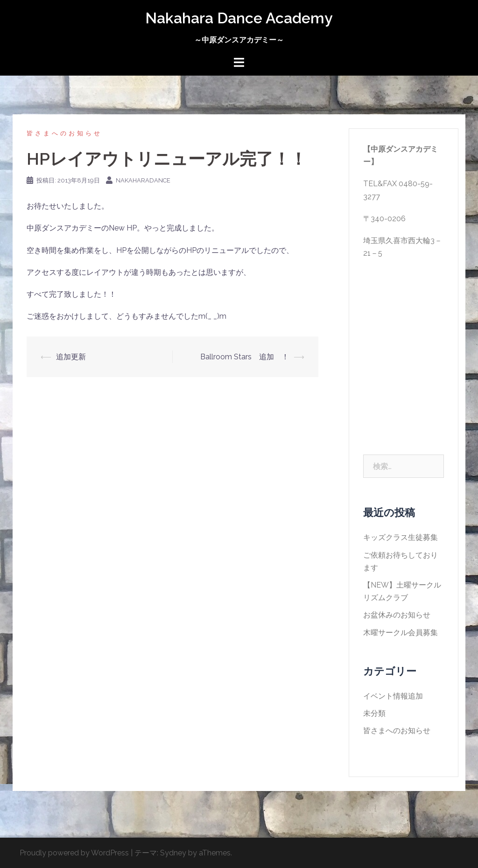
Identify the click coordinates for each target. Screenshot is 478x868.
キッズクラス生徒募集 (401, 537)
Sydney (173, 853)
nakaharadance (143, 180)
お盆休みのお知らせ (397, 615)
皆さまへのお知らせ (64, 133)
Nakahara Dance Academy (239, 18)
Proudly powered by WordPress (74, 853)
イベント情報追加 (393, 696)
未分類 (374, 713)
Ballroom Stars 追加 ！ (245, 357)
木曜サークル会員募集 (401, 633)
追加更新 (71, 357)
